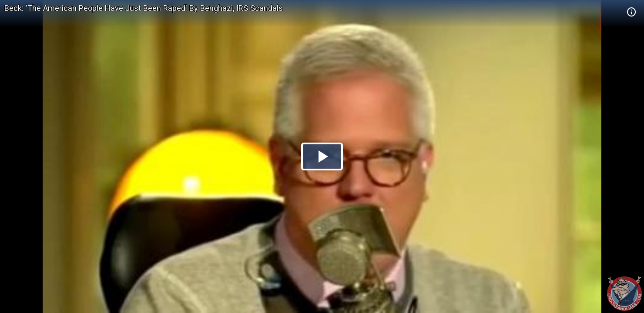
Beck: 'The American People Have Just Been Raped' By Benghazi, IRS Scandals (144, 8)
